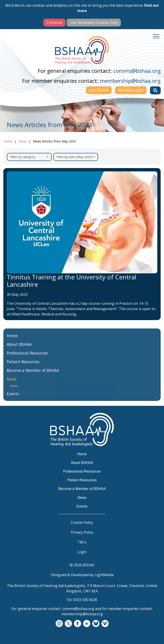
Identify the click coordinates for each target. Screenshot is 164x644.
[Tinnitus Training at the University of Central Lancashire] (82, 244)
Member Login (131, 90)
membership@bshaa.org (130, 81)
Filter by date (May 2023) (76, 157)
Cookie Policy (82, 522)
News (23, 141)
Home (8, 141)
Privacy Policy (82, 532)
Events (13, 396)
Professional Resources (27, 356)
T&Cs (82, 542)
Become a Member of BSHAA (33, 373)
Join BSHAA (99, 90)
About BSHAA (19, 347)
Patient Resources (23, 364)
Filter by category (29, 157)
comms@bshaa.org (137, 71)
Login (82, 552)
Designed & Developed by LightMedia (82, 575)
